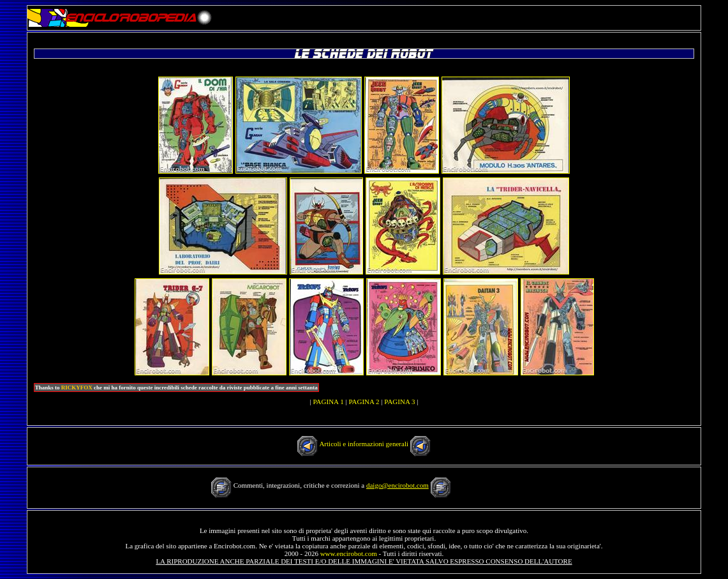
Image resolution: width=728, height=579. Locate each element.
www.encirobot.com (349, 553)
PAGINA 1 (328, 402)
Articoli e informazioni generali (364, 444)
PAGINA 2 (364, 402)
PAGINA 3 (399, 402)
